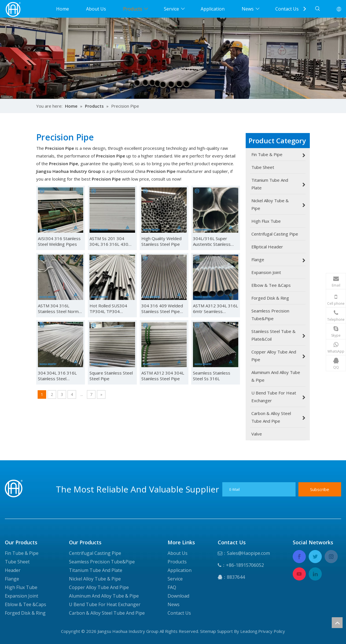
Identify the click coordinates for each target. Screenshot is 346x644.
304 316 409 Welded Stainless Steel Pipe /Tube (162, 308)
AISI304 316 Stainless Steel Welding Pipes (59, 241)
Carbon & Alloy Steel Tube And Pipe (107, 613)
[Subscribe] (320, 489)
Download (178, 596)
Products (133, 9)
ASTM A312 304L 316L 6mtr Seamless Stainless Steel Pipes (215, 308)
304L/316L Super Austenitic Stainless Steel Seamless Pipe (213, 241)
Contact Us (287, 9)
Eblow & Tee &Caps (26, 604)
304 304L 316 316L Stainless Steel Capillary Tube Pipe (57, 376)
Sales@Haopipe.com (248, 553)
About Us (96, 9)
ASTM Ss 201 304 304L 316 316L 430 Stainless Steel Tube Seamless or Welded (110, 241)
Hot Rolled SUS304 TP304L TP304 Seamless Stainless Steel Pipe (108, 308)
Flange (12, 579)
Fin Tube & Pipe (22, 553)
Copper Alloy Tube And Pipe (99, 587)
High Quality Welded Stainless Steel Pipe (161, 241)
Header (13, 570)
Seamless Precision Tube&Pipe (102, 562)
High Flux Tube (21, 587)
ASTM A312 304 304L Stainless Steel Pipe (163, 376)
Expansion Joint (22, 596)
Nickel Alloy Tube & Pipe (95, 579)
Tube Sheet (17, 562)
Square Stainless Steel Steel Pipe (111, 376)
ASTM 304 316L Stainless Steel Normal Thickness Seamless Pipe (60, 308)
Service (171, 9)
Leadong (249, 631)
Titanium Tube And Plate (96, 570)
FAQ (172, 587)
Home (63, 9)
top (337, 623)
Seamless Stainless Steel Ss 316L (212, 376)
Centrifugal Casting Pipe (95, 553)
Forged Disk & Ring (25, 613)
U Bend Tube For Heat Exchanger (105, 604)
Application (213, 9)
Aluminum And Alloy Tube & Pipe (104, 596)
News (248, 9)
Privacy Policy (272, 631)
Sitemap (208, 631)
